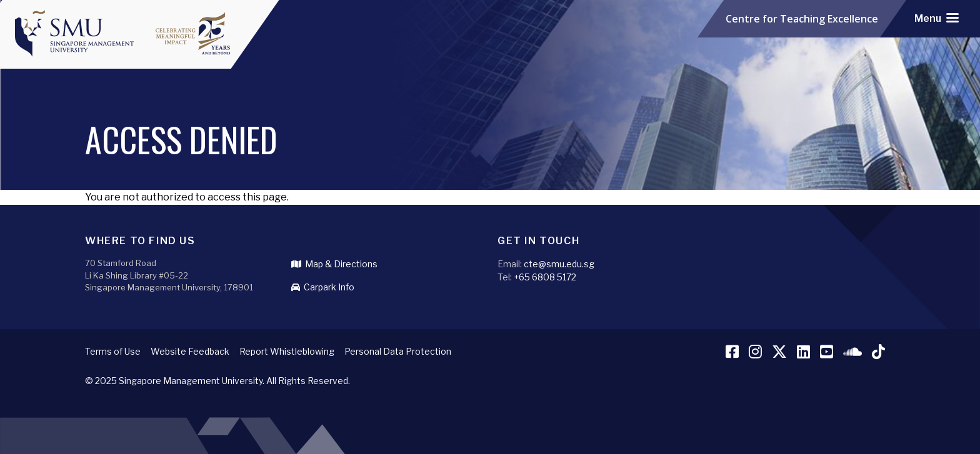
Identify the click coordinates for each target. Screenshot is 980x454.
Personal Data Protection (398, 351)
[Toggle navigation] (937, 19)
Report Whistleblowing (287, 351)
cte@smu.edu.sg (559, 264)
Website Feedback (190, 351)
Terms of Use (113, 351)
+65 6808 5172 (545, 277)
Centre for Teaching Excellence (802, 19)
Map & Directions (334, 264)
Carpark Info (323, 287)
